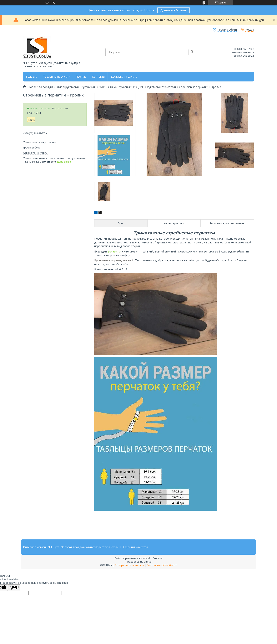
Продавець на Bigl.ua (139, 562)
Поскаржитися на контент (129, 565)
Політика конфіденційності (162, 565)
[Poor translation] (14, 588)
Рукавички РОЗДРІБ (94, 87)
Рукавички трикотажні (162, 87)
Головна (32, 77)
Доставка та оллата (124, 77)
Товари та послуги (55, 77)
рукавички (115, 251)
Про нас (81, 77)
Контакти (98, 77)
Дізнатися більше (174, 10)
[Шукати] (192, 52)
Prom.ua (158, 558)
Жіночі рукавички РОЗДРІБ (127, 87)
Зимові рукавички (67, 87)
